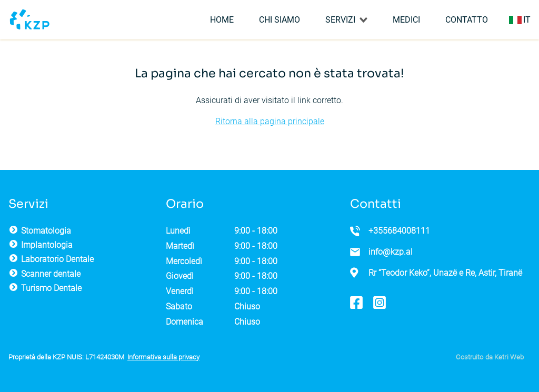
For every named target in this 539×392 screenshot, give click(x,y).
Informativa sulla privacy (163, 357)
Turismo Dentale (51, 288)
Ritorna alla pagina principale (270, 121)
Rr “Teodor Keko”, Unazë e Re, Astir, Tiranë (445, 273)
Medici (406, 20)
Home (222, 20)
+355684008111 (399, 231)
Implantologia (47, 245)
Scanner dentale (51, 274)
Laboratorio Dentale (57, 259)
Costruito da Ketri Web (490, 357)
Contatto (467, 20)
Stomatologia (46, 231)
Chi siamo (280, 20)
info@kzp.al (391, 252)
